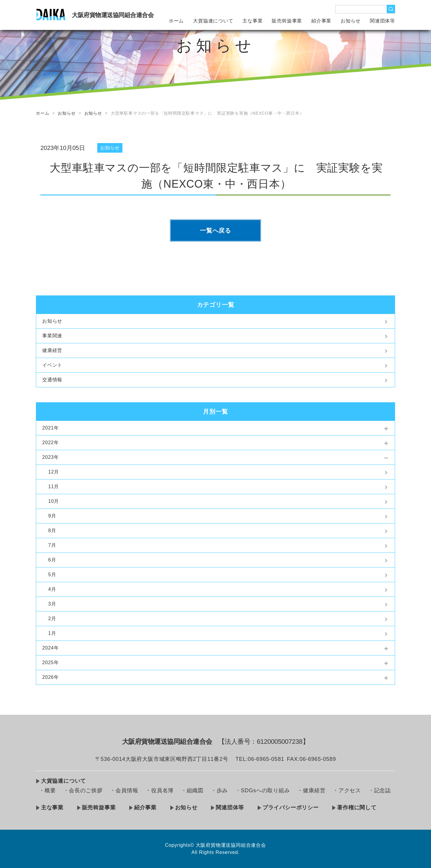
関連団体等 (383, 21)
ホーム (176, 21)
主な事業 (252, 21)
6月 (52, 560)
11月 (54, 487)
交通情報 (52, 380)
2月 (52, 619)
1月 (52, 633)
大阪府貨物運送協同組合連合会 (113, 15)
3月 (52, 604)
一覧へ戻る (215, 230)
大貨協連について (213, 21)
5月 (52, 575)
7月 (52, 545)
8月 (52, 531)
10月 (54, 501)
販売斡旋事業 (287, 21)
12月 (54, 472)
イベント (52, 365)
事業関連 (52, 336)
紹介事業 (321, 21)
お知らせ (351, 21)
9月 (52, 516)
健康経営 (52, 350)
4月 (52, 589)
